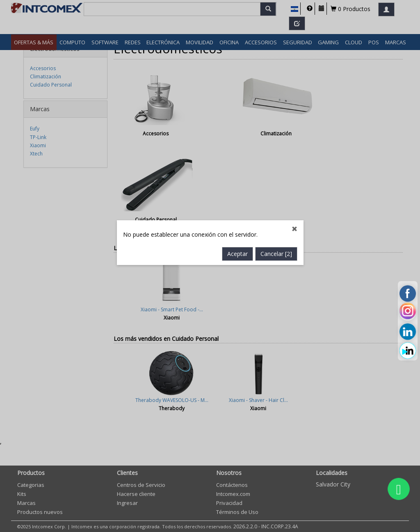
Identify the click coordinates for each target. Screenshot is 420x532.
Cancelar (276, 221)
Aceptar (237, 221)
